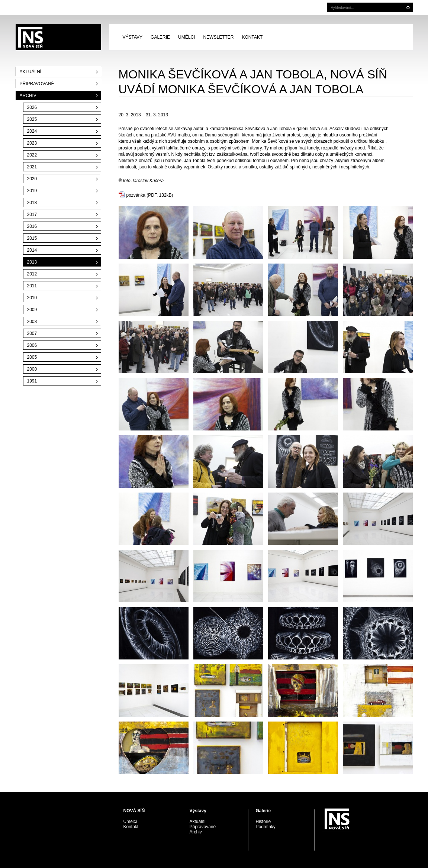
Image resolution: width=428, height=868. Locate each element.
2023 (32, 143)
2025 (32, 119)
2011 (32, 286)
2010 (32, 298)
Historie (263, 822)
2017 (32, 214)
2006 (32, 345)
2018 (32, 203)
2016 (32, 226)
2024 (32, 131)
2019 (32, 191)
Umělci (186, 37)
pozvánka (136, 195)
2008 (32, 322)
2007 (32, 333)
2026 (32, 107)
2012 (32, 274)
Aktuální (31, 72)
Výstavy (133, 37)
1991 (32, 381)
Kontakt (252, 37)
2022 (32, 155)
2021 (32, 167)
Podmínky (266, 827)
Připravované (37, 84)
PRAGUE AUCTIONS (58, 37)
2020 (32, 179)
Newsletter (218, 37)
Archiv (28, 96)
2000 (32, 369)
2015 (32, 238)
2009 (32, 310)
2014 (32, 250)
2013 (32, 262)
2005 (32, 357)
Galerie (160, 37)
